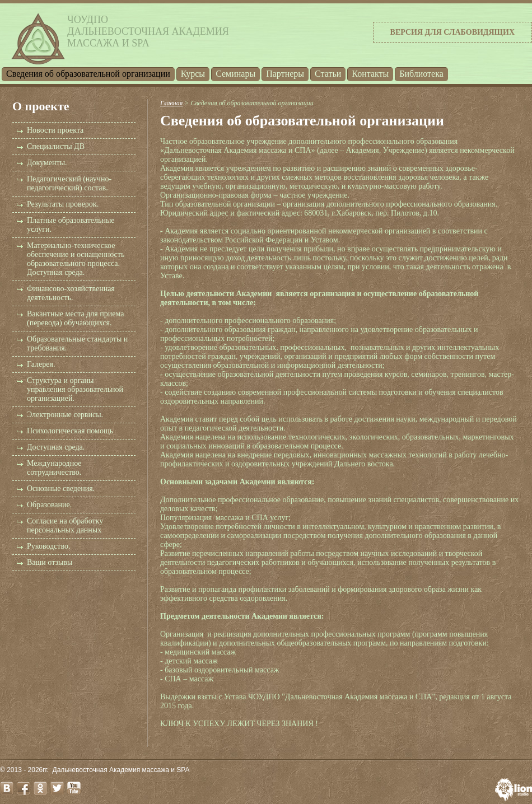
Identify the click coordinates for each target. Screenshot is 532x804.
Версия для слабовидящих (452, 32)
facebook (24, 788)
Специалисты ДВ (56, 146)
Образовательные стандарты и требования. (77, 343)
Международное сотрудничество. (54, 468)
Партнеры (285, 74)
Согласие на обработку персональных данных (65, 525)
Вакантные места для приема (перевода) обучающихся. (75, 318)
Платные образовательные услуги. (71, 225)
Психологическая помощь (70, 431)
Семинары (235, 74)
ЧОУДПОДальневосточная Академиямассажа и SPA (148, 31)
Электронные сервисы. (65, 415)
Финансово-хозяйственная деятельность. (71, 293)
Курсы (193, 74)
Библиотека (421, 74)
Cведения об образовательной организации (88, 74)
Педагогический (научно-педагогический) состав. (69, 183)
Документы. (47, 163)
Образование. (49, 505)
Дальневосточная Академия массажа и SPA (121, 770)
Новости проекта (55, 130)
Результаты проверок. (63, 204)
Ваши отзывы (50, 562)
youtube (74, 788)
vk (7, 788)
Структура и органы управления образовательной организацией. (75, 389)
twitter (57, 788)
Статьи (328, 74)
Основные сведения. (61, 489)
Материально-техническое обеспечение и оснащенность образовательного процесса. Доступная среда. (76, 259)
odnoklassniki (40, 788)
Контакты (370, 74)
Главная (171, 103)
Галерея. (41, 364)
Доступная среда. (56, 447)
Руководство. (48, 546)
